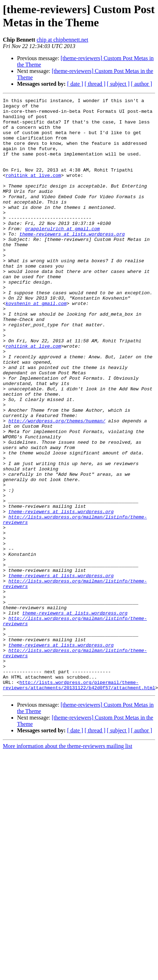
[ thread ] (95, 84)
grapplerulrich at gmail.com (62, 255)
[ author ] (142, 84)
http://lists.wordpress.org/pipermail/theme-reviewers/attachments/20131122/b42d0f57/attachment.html (79, 803)
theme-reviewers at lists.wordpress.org (72, 262)
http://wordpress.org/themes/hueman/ (57, 486)
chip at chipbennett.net (62, 40)
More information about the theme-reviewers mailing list (67, 865)
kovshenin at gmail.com (36, 345)
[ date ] (75, 84)
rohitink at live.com (33, 191)
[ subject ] (118, 84)
